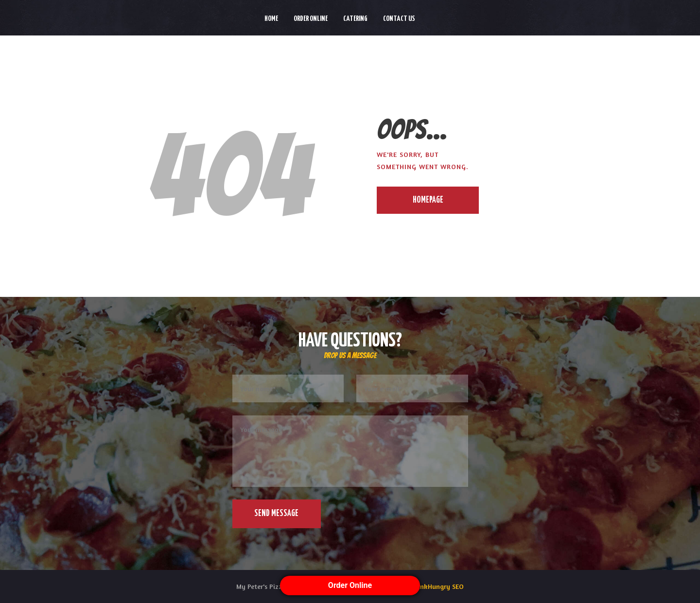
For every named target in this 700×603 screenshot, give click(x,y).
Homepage (428, 200)
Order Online (350, 585)
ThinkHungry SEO (437, 586)
